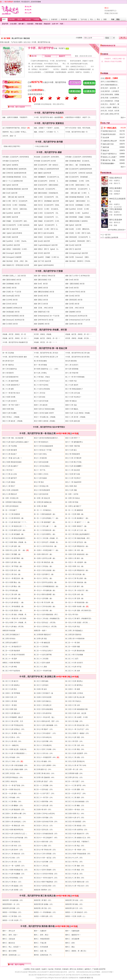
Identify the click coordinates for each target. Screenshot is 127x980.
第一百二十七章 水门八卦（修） (76, 530)
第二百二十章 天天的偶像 (74, 655)
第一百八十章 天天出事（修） (44, 602)
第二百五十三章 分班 (73, 705)
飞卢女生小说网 (16, 42)
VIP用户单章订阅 (63, 433)
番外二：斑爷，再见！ (42, 935)
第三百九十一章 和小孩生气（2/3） (46, 878)
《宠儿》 (106, 8)
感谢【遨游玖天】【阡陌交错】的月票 (16, 265)
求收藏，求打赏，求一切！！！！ (46, 342)
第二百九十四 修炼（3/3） (43, 761)
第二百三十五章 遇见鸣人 (74, 681)
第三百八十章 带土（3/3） (74, 862)
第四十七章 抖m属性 (10, 413)
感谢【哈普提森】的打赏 (11, 312)
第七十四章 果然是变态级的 (12, 462)
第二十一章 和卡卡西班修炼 (75, 377)
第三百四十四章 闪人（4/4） (75, 814)
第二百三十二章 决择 (73, 671)
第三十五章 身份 (40, 397)
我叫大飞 (117, 183)
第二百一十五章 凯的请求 (11, 651)
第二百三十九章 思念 (10, 689)
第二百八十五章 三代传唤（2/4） (45, 749)
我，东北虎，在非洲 (112, 111)
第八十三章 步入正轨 (10, 474)
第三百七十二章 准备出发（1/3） (14, 854)
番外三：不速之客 (40, 943)
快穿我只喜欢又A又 (110, 131)
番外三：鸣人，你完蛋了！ (12, 947)
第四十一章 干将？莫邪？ (11, 405)
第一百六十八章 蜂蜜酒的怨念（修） (47, 586)
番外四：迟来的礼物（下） (43, 955)
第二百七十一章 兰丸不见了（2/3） (77, 729)
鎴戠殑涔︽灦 (28, 2)
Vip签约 (44, 969)
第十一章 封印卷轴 (40, 365)
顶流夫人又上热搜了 (110, 157)
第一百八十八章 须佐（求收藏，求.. (15, 615)
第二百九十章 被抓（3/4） (12, 757)
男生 (98, 19)
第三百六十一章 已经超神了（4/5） (46, 838)
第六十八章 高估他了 (10, 454)
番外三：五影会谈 (9, 939)
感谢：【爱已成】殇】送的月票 (13, 197)
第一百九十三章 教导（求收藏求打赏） (79, 619)
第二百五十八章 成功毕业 (43, 713)
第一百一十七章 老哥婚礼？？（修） (47, 518)
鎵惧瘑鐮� (37, 2)
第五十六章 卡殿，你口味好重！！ (14, 438)
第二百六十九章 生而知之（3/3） (14, 729)
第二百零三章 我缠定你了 (11, 635)
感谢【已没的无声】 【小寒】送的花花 (16, 225)
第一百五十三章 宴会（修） (43, 566)
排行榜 (20, 19)
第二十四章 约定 (71, 381)
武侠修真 (117, 191)
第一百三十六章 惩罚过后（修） (76, 542)
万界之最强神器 (116, 209)
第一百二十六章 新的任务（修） (45, 530)
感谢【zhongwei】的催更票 (12, 257)
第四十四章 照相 (8, 409)
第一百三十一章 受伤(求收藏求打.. (14, 538)
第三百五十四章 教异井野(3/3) (13, 830)
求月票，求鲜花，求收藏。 (43, 334)
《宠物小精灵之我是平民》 (12, 146)
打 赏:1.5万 (14, 92)
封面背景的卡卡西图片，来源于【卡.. (78, 117)
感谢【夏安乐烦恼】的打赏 (12, 280)
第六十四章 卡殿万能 (73, 446)
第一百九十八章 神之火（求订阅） (46, 627)
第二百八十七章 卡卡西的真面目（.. (15, 753)
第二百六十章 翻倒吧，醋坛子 (13, 717)
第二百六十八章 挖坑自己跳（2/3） (77, 725)
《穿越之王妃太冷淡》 (111, 13)
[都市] (103, 82)
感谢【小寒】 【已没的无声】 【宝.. (46, 213)
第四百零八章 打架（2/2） (43, 908)
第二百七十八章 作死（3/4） (12, 741)
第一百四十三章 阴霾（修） (12, 554)
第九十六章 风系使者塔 (42, 490)
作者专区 (54, 19)
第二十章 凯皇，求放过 (42, 377)
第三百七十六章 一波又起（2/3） (45, 858)
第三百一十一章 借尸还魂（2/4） (14, 785)
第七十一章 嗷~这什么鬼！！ (12, 458)
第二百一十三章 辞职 (41, 647)
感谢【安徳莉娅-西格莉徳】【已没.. (15, 177)
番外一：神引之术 (9, 931)
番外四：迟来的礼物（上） (12, 955)
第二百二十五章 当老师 (42, 663)
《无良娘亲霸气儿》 (110, 11)
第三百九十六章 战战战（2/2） (13, 886)
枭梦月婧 (106, 147)
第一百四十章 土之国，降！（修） (14, 550)
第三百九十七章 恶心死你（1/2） (45, 886)
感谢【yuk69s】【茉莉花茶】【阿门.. (78, 241)
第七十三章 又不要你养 (73, 458)
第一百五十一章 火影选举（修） (76, 562)
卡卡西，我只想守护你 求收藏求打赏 (15, 342)
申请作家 (64, 19)
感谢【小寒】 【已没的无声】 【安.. (46, 197)
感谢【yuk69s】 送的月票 (11, 213)
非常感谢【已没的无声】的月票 (45, 161)
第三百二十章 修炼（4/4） (12, 798)
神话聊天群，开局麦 (112, 101)
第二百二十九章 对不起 (73, 667)
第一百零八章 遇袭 (40, 506)
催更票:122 (13, 87)
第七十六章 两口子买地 (73, 462)
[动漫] (103, 91)
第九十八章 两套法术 (10, 494)
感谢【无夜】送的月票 (10, 237)
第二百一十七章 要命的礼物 (75, 651)
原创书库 (5, 24)
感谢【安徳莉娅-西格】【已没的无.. (78, 161)
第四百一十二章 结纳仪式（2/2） (77, 912)
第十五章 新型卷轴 (72, 369)
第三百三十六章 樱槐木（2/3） (13, 806)
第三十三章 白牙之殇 (73, 393)
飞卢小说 (84, 19)
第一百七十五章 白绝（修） (75, 594)
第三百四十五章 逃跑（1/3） (12, 818)
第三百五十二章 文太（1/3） (44, 826)
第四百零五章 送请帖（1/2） (44, 904)
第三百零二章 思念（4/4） (12, 773)
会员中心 (45, 19)
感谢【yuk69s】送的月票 (11, 245)
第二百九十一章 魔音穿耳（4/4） (45, 757)
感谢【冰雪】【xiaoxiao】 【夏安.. (77, 257)
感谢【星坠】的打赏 (41, 300)
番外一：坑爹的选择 (72, 931)
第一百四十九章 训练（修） (12, 562)
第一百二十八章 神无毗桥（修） (14, 534)
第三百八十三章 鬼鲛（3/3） (75, 866)
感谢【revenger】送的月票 (12, 253)
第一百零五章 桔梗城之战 (43, 502)
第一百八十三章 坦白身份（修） (45, 606)
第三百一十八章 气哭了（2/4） (45, 793)
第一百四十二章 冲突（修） (75, 550)
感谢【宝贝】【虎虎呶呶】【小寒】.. (78, 205)
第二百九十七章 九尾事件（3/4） (45, 765)
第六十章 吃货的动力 (41, 442)
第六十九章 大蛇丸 (40, 454)
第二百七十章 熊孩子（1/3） (44, 729)
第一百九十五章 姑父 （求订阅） (45, 623)
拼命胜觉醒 (118, 207)
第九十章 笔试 (39, 482)
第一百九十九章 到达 (73, 627)
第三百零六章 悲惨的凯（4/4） (45, 777)
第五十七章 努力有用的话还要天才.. (46, 438)
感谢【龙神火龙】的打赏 (74, 324)
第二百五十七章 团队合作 (11, 713)
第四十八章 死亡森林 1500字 (44, 413)
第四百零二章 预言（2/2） (43, 900)
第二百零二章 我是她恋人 (74, 631)
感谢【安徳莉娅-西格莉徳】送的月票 (15, 189)
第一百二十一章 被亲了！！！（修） (78, 522)
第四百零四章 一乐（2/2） (12, 904)
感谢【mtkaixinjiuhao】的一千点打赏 (47, 316)
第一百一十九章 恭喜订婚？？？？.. (15, 522)
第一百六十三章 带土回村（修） (76, 578)
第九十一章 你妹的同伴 (73, 482)
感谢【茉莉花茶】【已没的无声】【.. (78, 237)
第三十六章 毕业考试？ (73, 397)
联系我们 (80, 969)
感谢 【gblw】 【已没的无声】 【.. (46, 225)
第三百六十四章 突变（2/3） (44, 842)
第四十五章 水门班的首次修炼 (44, 409)
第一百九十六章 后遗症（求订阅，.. (78, 623)
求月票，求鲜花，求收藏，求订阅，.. (78, 338)
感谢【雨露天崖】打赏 (42, 312)
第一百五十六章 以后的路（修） (45, 570)
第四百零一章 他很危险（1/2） (13, 900)
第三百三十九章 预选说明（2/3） (14, 810)
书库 (61, 24)
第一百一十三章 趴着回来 (11, 514)
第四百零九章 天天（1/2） (74, 908)
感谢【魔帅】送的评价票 (43, 173)
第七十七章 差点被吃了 (10, 466)
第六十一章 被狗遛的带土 (74, 442)
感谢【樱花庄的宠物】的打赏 (44, 292)
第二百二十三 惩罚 (72, 659)
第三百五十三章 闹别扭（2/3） (76, 826)
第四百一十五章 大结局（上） (76, 916)
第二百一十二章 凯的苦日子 (12, 647)
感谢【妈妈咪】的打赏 (73, 312)
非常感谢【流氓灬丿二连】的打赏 (14, 276)
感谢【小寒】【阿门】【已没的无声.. (15, 201)
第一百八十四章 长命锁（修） (76, 606)
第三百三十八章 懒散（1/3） (75, 806)
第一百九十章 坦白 (72, 615)
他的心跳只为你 (108, 144)
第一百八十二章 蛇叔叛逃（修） (14, 606)
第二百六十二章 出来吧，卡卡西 (76, 717)
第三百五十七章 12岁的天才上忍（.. (15, 834)
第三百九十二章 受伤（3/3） (75, 878)
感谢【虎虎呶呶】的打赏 (11, 284)
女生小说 (27, 42)
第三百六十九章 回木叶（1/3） (13, 850)
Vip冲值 (51, 969)
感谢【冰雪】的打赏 (72, 304)
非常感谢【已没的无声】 (11, 161)
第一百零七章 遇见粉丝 (10, 506)
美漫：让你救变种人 (112, 98)
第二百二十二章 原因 (41, 659)
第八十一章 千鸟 (40, 470)
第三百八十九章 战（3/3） (74, 874)
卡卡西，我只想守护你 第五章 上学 (46, 357)
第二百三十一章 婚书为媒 (43, 671)
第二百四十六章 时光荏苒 (43, 697)
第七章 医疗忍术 (8, 361)
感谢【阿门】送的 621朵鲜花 (44, 233)
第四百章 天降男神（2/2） (43, 890)
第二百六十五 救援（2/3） (74, 721)
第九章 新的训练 (71, 361)
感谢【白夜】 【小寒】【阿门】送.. (46, 229)
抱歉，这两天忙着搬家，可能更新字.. (15, 117)
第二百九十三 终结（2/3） (12, 761)
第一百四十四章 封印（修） (43, 554)
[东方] (103, 101)
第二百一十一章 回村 (73, 643)
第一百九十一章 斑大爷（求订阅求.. (15, 619)
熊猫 (115, 225)
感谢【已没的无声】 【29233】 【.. (46, 181)
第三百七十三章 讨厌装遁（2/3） (45, 854)
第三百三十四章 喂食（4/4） (44, 802)
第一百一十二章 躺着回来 (74, 510)
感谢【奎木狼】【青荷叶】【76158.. (78, 261)
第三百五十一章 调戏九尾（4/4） (14, 826)
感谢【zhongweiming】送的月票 (77, 253)
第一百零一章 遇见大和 (10, 498)
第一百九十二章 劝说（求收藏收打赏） (47, 619)
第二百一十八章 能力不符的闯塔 (14, 655)
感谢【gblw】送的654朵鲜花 (44, 265)
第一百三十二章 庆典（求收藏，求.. (46, 538)
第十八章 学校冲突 (72, 373)
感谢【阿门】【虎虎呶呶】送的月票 (46, 201)
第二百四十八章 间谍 (10, 701)
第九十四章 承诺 (71, 486)
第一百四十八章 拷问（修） (75, 558)
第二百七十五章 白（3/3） (12, 737)
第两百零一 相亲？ (40, 631)
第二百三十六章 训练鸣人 (11, 685)
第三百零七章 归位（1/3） (74, 777)
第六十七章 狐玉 (71, 450)
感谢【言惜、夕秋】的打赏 (75, 308)
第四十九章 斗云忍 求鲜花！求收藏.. (78, 413)
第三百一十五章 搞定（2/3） (44, 789)
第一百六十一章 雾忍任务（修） (14, 578)
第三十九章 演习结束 (41, 401)
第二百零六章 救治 (9, 639)
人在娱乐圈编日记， (112, 82)
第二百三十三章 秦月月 (10, 681)
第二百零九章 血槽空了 (10, 643)
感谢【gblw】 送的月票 (73, 225)
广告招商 (95, 969)
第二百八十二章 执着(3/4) (43, 745)
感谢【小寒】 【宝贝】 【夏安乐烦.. (15, 209)
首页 (4, 19)
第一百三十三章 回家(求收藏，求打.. (78, 538)
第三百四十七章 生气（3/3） (75, 818)
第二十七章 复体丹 (72, 385)
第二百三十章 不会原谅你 (11, 671)
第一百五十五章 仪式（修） (12, 570)
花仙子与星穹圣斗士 (110, 154)
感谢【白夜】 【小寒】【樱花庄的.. (78, 229)
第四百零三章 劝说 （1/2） (75, 900)
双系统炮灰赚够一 (109, 163)
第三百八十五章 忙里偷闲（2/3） (45, 870)
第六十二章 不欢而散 (10, 446)
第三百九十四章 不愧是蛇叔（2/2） (46, 882)
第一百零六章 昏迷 (72, 502)
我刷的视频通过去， (112, 85)
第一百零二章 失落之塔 (42, 498)
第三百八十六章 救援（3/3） (75, 870)
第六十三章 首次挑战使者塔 (43, 446)
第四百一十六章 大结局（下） (13, 920)
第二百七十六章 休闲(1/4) (43, 737)
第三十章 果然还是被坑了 (74, 389)
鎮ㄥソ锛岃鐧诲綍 (7, 2)
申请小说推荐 (36, 969)
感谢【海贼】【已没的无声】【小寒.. (47, 221)
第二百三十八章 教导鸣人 (74, 685)
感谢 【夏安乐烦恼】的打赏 (75, 284)
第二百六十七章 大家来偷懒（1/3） (46, 725)
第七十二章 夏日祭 (40, 458)
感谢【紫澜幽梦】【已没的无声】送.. (47, 177)
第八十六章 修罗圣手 (10, 478)
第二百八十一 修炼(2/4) (10, 745)
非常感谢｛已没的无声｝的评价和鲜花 (16, 157)
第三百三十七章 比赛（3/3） (44, 806)
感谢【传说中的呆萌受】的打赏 (13, 316)
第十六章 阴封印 (8, 373)
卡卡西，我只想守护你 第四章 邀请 (15, 357)
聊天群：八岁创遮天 (112, 91)
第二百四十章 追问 (40, 689)
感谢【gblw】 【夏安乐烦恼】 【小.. (78, 201)
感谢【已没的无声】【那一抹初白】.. (47, 165)
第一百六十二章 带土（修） (43, 578)
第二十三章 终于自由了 (42, 381)
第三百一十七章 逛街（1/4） (12, 793)
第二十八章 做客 (8, 389)
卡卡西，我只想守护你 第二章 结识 (46, 353)
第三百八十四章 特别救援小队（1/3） (15, 870)
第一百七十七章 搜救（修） (43, 598)
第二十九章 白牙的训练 (42, 389)
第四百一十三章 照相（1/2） (12, 916)
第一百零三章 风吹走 (73, 498)
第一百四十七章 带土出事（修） (45, 558)
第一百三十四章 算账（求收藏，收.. (15, 542)
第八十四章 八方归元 (41, 474)
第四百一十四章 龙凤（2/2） (44, 916)
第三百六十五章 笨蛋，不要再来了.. (78, 842)
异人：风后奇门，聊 (112, 104)
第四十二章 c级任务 (41, 405)
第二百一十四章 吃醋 (73, 647)
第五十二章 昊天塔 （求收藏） (76, 417)
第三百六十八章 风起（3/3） (75, 846)
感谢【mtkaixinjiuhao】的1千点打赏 (78, 320)
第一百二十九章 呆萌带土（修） (45, 534)
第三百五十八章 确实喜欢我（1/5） (46, 834)
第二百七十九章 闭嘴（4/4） (44, 741)
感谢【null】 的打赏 (41, 284)
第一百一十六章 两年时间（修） (14, 518)
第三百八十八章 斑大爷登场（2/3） (46, 874)
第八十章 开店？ (8, 470)
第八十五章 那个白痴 (73, 474)
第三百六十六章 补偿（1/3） (12, 846)
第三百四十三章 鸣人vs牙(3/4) (44, 814)
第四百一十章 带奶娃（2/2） (12, 912)
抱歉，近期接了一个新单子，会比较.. (47, 128)
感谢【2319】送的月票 (42, 253)
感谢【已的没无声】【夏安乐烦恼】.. (47, 185)
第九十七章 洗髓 (71, 490)
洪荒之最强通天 (116, 188)
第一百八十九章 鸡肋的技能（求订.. (46, 615)
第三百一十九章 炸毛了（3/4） (76, 793)
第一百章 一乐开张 (72, 494)
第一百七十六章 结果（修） (12, 598)
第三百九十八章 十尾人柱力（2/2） (77, 886)
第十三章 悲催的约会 (10, 369)
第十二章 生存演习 (72, 365)
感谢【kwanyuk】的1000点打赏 (76, 316)
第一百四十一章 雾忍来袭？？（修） (47, 550)
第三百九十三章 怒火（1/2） (12, 882)
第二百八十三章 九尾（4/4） (75, 745)
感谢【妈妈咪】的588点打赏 (12, 308)
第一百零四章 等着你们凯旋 (12, 502)
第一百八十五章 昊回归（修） (13, 610)
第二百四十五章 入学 (10, 697)
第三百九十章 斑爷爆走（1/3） (13, 878)
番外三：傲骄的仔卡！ (73, 935)
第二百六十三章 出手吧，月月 (13, 721)
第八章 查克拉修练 (40, 361)
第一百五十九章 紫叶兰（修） (44, 574)
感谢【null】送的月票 (10, 193)
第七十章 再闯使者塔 (73, 454)
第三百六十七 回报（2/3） (43, 846)
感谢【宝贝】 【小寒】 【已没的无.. (46, 209)
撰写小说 (73, 969)
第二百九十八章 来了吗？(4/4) (76, 765)
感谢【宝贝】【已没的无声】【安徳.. (47, 205)
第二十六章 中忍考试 (41, 385)
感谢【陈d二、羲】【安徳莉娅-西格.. (78, 165)
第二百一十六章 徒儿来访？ (43, 651)
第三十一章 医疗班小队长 (11, 393)
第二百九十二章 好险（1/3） (75, 757)
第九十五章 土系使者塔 (10, 490)
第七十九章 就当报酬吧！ (74, 466)
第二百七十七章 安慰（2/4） (75, 737)
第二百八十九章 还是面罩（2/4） (77, 753)
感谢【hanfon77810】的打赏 (75, 292)
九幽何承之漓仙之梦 (110, 141)
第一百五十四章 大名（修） (75, 566)
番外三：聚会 (70, 947)
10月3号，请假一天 (9, 136)
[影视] (103, 88)
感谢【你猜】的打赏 (9, 288)
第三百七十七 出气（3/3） (74, 858)
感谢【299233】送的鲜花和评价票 (14, 173)
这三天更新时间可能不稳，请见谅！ (15, 128)
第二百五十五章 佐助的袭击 (43, 709)
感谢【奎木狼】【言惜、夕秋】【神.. (15, 261)
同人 (92, 19)
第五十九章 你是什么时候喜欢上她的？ (16, 442)
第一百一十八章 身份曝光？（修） (77, 518)
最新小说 (90, 978)
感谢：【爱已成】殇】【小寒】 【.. (78, 193)
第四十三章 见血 (71, 405)
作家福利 (74, 19)
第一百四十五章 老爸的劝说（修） (77, 554)
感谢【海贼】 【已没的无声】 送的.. (15, 221)
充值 (113, 19)
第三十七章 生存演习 (10, 401)
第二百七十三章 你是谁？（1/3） (45, 733)
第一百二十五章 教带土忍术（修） (14, 530)
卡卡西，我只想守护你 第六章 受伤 (77, 357)
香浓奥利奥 (118, 215)
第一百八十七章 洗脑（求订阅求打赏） (79, 610)
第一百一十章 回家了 (10, 510)
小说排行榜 (83, 978)
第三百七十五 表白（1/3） (12, 858)
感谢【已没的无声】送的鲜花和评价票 (79, 169)
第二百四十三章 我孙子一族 (43, 693)
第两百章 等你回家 (9, 631)
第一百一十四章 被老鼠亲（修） (45, 514)
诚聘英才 (88, 969)
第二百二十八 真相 (40, 667)
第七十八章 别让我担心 (42, 466)
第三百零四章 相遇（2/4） (74, 773)
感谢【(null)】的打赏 (41, 296)
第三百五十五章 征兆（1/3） (44, 830)
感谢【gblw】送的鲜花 (10, 165)
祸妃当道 (27, 38)
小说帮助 (27, 969)
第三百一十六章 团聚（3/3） (75, 789)
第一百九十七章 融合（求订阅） (14, 627)
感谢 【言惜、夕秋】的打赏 (43, 308)
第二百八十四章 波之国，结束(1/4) (14, 749)
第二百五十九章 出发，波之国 (76, 713)
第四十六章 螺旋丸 (72, 409)
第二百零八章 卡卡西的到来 (75, 639)
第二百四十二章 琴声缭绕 (11, 693)
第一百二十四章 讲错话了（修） (76, 526)
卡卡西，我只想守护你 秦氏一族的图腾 (47, 117)
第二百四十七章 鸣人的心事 (75, 697)
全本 (54, 24)
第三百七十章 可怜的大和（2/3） (45, 850)
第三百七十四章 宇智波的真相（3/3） (78, 854)
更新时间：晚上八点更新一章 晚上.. (15, 132)
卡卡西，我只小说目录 (17, 107)
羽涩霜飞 (62, 48)
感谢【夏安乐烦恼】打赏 (43, 280)
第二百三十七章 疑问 (41, 685)
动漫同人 (117, 181)
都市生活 (117, 222)
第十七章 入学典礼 (40, 373)
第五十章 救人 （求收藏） (11, 417)
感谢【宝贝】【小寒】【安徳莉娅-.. (15, 205)
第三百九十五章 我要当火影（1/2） (77, 882)
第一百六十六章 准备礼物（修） (76, 582)
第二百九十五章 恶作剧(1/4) (75, 761)
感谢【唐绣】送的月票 (10, 217)
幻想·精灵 (30, 24)
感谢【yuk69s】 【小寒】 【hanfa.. (15, 241)
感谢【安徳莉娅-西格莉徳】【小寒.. (78, 197)
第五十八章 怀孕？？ (73, 438)
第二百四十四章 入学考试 (74, 693)
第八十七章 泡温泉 (40, 478)
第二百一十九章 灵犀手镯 (43, 655)
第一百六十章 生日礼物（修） (76, 574)
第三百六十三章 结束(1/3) (11, 842)
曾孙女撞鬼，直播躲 (112, 94)
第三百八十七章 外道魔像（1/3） (14, 874)
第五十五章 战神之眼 (73, 421)
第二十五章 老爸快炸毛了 (11, 385)
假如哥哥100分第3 (109, 134)
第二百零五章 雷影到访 (73, 635)
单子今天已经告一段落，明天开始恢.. (78, 128)
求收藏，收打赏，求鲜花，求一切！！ (79, 334)
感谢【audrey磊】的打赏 (11, 296)
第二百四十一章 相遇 (73, 689)
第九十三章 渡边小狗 (41, 486)
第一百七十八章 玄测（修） (75, 598)
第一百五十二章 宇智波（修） (13, 566)
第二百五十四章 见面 (10, 709)
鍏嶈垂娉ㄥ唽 (18, 2)
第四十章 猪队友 (71, 401)
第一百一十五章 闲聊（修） (75, 514)
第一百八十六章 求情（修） (43, 610)
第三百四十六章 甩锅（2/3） (44, 818)
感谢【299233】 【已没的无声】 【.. (78, 189)
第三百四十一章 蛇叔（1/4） (75, 810)
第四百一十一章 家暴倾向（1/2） (45, 912)
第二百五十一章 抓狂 (10, 705)
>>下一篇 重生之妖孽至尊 (109, 237)
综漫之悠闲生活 (116, 178)
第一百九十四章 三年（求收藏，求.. (15, 623)
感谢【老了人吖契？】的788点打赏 (77, 276)
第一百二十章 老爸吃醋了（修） (45, 522)
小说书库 (12, 19)
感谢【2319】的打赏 (10, 304)
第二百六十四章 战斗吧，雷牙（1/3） (47, 721)
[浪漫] (103, 78)
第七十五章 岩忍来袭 (41, 462)
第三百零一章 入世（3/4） (74, 769)
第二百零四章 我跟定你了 (43, 635)
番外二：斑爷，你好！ (10, 935)
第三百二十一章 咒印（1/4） (44, 798)
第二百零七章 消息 (40, 639)
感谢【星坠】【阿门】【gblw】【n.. (47, 249)
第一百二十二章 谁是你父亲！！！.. (15, 526)
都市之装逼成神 (116, 220)
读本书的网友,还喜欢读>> (117, 230)
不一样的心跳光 (110, 128)
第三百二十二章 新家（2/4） (75, 798)
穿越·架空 (47, 24)
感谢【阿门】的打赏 (41, 304)
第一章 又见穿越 (8, 353)
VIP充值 (36, 19)
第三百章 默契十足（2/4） (43, 769)
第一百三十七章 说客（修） (12, 546)
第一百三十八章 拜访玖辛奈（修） (46, 546)
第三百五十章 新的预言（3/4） (76, 822)
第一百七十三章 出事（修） (12, 594)
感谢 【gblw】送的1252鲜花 (12, 233)
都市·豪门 (22, 24)
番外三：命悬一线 (40, 951)
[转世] (103, 111)
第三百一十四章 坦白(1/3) (11, 789)
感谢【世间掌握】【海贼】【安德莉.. (78, 217)
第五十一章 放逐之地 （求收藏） (45, 417)
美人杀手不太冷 (17, 38)
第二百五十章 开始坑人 (73, 701)
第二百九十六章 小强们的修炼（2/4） (15, 765)
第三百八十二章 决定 (41, 866)
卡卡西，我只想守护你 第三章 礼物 (77, 353)
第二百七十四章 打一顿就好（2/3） (77, 733)
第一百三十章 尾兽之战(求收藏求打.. (78, 534)
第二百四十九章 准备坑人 (43, 701)
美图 (105, 19)
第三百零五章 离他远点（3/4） (13, 777)
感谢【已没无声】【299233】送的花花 (79, 173)
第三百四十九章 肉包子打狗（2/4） (46, 822)
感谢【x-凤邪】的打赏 (10, 324)
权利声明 (102, 969)
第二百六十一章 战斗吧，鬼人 (44, 717)
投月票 (11, 97)
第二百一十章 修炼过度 (42, 643)
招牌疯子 (117, 194)
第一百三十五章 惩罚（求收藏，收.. (46, 542)
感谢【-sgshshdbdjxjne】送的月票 (46, 245)
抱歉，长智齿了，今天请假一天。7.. (46, 132)
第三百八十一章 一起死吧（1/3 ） (14, 866)
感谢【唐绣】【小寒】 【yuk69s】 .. (78, 213)
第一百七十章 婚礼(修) (10, 590)
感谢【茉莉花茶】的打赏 (74, 300)
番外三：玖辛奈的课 (41, 947)
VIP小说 (28, 19)
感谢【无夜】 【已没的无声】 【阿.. (46, 237)
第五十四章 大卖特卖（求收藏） (45, 421)
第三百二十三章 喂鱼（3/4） (12, 802)
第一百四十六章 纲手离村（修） (14, 558)
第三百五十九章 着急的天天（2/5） (77, 834)
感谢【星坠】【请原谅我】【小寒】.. (15, 249)
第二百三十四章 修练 (41, 681)
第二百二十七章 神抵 (10, 667)
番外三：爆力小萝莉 (9, 951)
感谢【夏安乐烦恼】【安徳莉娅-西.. (46, 193)
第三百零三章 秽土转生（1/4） (45, 773)
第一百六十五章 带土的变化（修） (46, 582)
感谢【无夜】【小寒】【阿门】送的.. (78, 233)
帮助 (118, 19)
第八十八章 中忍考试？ (73, 478)
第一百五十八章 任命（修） (12, 574)
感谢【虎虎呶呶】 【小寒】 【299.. (78, 181)
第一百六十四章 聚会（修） (12, 582)
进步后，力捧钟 (111, 78)
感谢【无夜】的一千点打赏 (12, 292)
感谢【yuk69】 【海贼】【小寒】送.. (47, 257)
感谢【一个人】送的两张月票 (13, 181)
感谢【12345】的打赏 (10, 300)
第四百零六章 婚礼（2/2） (74, 904)
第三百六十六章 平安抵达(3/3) (13, 725)
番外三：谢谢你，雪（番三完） (76, 951)
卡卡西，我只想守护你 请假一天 (76, 132)
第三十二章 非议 (40, 393)
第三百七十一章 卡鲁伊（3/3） (76, 850)
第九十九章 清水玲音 (41, 494)
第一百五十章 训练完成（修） (44, 562)
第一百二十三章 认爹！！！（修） (46, 526)
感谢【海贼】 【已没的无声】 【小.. (46, 217)
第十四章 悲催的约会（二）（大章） (47, 369)
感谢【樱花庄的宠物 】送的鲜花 (76, 221)
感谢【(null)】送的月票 (42, 241)
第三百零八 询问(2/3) (10, 781)
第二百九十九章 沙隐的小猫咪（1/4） (15, 769)
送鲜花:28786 (14, 82)
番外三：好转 (70, 943)
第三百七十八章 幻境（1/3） (12, 862)
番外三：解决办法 (9, 943)
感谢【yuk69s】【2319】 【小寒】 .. (78, 209)
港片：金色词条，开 (112, 88)
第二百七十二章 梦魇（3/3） (12, 733)
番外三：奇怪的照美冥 (42, 939)
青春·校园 (39, 24)
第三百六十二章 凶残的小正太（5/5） (78, 838)
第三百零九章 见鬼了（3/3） (44, 781)
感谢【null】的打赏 (72, 280)
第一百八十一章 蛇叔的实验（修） (77, 602)
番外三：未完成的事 (72, 939)
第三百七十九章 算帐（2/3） (44, 862)
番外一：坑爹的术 (40, 931)
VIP (57, 24)
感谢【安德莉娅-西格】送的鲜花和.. (15, 169)
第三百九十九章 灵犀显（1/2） (13, 890)
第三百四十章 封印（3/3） (43, 810)
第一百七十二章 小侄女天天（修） (77, 590)
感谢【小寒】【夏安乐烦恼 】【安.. (78, 185)
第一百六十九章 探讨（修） (75, 586)
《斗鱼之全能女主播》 (42, 146)
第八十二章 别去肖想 (73, 470)
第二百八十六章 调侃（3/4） (75, 749)
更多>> (123, 118)
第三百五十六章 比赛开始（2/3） (77, 830)
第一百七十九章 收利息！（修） (14, 602)
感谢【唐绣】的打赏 (41, 288)
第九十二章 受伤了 (9, 486)
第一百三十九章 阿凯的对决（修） (77, 546)
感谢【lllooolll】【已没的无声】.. (45, 189)
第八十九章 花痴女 (9, 482)
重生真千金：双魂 (109, 160)
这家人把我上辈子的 (112, 114)
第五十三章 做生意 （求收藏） (13, 421)
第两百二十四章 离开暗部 (11, 663)
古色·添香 (13, 24)
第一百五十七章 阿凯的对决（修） (77, 570)
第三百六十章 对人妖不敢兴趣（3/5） (15, 838)
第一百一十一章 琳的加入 (43, 510)
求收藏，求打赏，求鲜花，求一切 (14, 334)
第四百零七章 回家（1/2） (12, 908)
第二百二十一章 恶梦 (10, 659)
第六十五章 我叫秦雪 (10, 450)
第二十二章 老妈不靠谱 (10, 381)
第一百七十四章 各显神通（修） (45, 594)
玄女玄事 (106, 138)
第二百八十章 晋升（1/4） (74, 741)
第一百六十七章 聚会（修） (12, 586)
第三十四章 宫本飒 (9, 397)
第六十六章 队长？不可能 (43, 450)
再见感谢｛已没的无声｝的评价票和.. (47, 157)
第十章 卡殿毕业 (8, 365)
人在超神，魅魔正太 (112, 107)
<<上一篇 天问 (105, 235)
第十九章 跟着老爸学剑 (10, 377)
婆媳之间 (106, 151)
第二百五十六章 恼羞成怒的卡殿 (76, 709)
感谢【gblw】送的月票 (10, 185)
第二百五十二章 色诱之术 (43, 705)
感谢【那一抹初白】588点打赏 (45, 276)
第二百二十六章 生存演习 (74, 663)
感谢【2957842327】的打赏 (44, 320)
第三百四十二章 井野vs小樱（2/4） (15, 814)
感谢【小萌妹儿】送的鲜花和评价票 (46, 169)
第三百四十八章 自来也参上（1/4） (15, 822)
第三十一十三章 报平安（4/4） (76, 785)
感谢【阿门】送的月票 (10, 229)
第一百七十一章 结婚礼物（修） (45, 590)
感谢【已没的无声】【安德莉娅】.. (77, 177)
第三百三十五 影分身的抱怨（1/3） (77, 802)
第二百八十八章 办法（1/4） (44, 753)
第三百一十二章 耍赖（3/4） (44, 785)
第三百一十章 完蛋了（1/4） (75, 781)
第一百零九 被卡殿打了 (73, 506)
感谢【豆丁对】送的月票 (43, 261)
